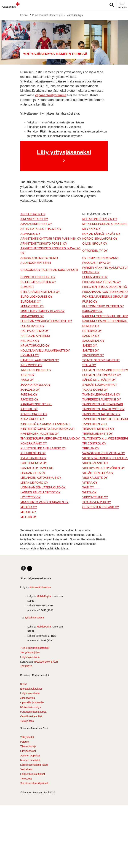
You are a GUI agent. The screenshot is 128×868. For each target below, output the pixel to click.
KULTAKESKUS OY (33, 453)
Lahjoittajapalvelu (30, 657)
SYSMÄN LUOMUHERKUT (100, 385)
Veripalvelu (26, 769)
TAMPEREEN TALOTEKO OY (101, 414)
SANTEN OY (90, 351)
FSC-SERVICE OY (32, 326)
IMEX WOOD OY (31, 365)
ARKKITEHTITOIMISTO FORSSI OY (44, 244)
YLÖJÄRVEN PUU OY (97, 502)
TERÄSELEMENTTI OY (98, 434)
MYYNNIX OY (93, 229)
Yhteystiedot (27, 737)
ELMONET (27, 287)
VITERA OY (90, 483)
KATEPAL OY (29, 409)
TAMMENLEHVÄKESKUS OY (101, 395)
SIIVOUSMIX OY (93, 355)
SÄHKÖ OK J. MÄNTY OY (99, 380)
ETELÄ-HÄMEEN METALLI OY (40, 292)
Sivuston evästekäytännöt (34, 783)
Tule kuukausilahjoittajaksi (35, 648)
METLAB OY (29, 517)
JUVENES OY (29, 400)
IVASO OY (30, 380)
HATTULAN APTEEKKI (35, 336)
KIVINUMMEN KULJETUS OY (40, 434)
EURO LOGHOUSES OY (36, 297)
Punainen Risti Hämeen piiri (48, 15)
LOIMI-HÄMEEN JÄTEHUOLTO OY (43, 487)
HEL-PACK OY (30, 341)
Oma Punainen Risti (31, 716)
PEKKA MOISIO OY (95, 277)
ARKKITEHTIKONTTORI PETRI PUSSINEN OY (51, 239)
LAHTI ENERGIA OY (34, 463)
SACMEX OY (91, 336)
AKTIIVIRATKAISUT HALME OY (41, 229)
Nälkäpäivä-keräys (30, 707)
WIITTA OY (89, 492)
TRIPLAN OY (91, 448)
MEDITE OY (28, 512)
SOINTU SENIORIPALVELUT (101, 360)
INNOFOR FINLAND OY (36, 370)
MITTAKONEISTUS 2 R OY (100, 219)
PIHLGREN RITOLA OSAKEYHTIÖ (105, 287)
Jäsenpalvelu (28, 698)
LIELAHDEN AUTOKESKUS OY (41, 478)
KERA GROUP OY (32, 419)
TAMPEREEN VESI (95, 424)
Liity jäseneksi (28, 751)
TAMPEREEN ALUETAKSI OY (102, 400)
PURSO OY (90, 302)
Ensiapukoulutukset (31, 689)
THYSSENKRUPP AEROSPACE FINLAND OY (50, 439)
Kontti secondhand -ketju (34, 765)
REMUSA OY (91, 326)
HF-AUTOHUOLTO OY (35, 346)
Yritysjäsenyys (75, 15)
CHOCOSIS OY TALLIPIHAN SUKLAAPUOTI (49, 270)
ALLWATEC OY (30, 234)
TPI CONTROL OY (94, 443)
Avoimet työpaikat (30, 756)
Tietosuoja (26, 779)
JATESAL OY (29, 395)
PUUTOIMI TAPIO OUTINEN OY (103, 306)
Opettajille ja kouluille (32, 703)
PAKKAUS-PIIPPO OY (97, 263)
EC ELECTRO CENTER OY (38, 282)
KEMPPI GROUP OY (34, 414)
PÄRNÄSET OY (92, 311)
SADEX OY (90, 346)
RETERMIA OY (92, 331)
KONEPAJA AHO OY (34, 443)
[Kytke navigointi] (122, 5)
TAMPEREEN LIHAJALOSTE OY (103, 409)
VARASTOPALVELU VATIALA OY (104, 453)
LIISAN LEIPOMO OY (34, 483)
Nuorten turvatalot (30, 760)
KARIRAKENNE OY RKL (36, 404)
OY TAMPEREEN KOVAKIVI (100, 258)
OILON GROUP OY (95, 244)
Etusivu (24, 15)
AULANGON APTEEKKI (36, 263)
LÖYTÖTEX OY (30, 497)
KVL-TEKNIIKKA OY (33, 458)
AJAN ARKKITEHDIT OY (36, 224)
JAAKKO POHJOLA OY (35, 385)
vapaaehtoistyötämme (51, 95)
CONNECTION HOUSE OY (38, 277)
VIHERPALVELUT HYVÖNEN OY (104, 468)
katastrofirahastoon (40, 587)
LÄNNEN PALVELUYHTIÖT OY (40, 492)
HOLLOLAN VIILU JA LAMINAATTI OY (45, 351)
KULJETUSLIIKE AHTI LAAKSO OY (43, 448)
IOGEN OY (27, 375)
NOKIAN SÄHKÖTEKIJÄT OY (101, 234)
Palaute (24, 742)
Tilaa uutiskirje (28, 746)
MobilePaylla (44, 596)
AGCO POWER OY (33, 214)
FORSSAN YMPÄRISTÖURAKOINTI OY (46, 321)
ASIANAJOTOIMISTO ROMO (39, 258)
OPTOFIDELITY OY (95, 251)
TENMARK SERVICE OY (98, 429)
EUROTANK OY (31, 302)
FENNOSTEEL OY (32, 306)
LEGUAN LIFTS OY (33, 473)
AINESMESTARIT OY (34, 219)
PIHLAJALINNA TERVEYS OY (102, 282)
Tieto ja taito (27, 721)
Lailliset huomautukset (33, 774)
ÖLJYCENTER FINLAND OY (101, 507)
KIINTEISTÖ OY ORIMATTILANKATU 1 (46, 424)
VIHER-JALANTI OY (95, 463)
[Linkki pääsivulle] (10, 5)
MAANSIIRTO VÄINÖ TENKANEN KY (44, 502)
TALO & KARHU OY (95, 390)
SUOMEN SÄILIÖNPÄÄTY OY (102, 375)
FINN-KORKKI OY (32, 316)
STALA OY (89, 365)
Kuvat (23, 684)
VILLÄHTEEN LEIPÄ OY (98, 473)
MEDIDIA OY (29, 507)
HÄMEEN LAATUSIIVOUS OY (40, 360)
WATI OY (91, 487)
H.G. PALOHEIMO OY (35, 331)
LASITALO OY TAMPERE (37, 468)
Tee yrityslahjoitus (30, 653)
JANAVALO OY (30, 390)
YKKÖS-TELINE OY (95, 497)
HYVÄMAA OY (30, 355)
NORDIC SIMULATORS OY (100, 239)
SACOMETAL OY (93, 341)
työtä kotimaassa (35, 618)
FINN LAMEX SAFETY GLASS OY (42, 311)
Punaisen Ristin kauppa (33, 712)
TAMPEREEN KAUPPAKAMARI (103, 404)
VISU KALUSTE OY (95, 478)
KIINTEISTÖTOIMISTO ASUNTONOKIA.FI (47, 429)
